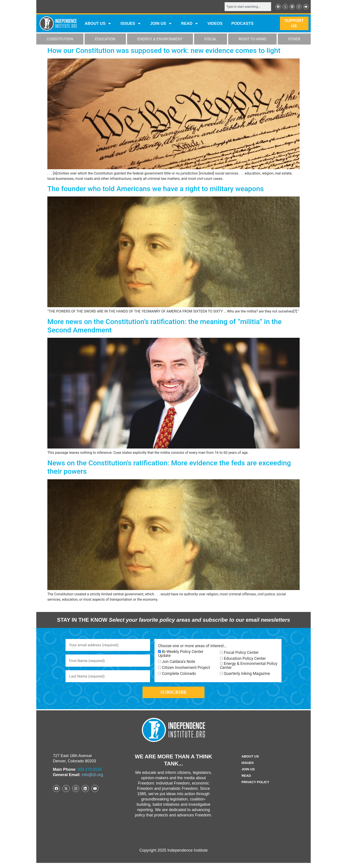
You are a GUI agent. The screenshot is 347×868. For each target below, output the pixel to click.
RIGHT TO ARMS (252, 40)
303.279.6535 (90, 775)
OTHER (294, 40)
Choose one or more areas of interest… (192, 646)
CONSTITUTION (60, 40)
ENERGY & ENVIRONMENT (160, 40)
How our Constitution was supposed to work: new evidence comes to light (164, 51)
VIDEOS (215, 24)
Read (246, 781)
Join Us (248, 774)
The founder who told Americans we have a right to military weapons (156, 189)
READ (190, 24)
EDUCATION (105, 40)
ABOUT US (98, 24)
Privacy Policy (255, 787)
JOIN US (161, 24)
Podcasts (243, 24)
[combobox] (246, 7)
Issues (131, 24)
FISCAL (211, 40)
